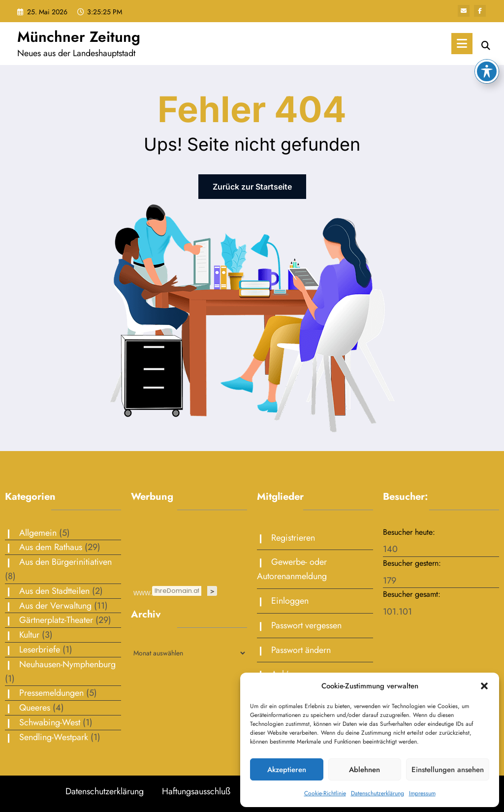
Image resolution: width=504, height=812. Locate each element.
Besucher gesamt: (413, 594)
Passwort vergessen (306, 625)
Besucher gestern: (413, 563)
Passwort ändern (301, 650)
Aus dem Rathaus (51, 547)
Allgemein (38, 533)
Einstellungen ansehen (448, 770)
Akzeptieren (287, 770)
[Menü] (462, 44)
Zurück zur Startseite (252, 187)
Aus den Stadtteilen (54, 591)
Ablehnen (364, 770)
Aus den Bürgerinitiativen (65, 562)
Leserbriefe (40, 650)
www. (142, 592)
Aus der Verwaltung (55, 606)
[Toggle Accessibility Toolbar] (487, 71)
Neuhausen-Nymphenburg (67, 664)
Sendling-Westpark (54, 737)
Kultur (29, 635)
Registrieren (293, 538)
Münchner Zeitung (79, 37)
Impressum (422, 793)
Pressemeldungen (51, 693)
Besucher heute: (410, 532)
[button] (484, 686)
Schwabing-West (50, 722)
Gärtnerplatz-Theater (56, 620)
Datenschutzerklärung (378, 793)
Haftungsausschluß (196, 791)
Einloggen (290, 601)
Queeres (35, 708)
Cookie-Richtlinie (325, 793)
